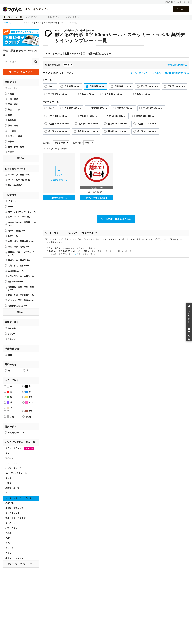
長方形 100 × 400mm (58, 131)
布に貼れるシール (16, 271)
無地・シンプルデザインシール (22, 212)
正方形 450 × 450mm (58, 116)
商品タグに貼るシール (18, 306)
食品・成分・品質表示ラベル (21, 241)
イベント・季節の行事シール (21, 300)
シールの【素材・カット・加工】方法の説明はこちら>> (78, 54)
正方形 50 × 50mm (176, 86)
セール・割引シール (17, 231)
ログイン (181, 9)
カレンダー (10, 548)
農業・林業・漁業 (16, 147)
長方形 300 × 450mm (118, 131)
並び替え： (48, 143)
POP (8, 538)
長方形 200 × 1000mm (88, 131)
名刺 (7, 453)
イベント (12, 201)
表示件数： (78, 143)
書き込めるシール (16, 282)
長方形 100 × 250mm (147, 124)
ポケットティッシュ (14, 558)
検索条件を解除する (177, 65)
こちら (76, 254)
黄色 (29, 397)
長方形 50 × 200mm (142, 94)
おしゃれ (12, 328)
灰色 (10, 417)
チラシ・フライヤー (20, 448)
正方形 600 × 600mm (87, 116)
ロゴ (10, 355)
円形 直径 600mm (125, 108)
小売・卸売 (13, 88)
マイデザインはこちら (21, 72)
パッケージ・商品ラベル (19, 175)
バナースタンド (12, 528)
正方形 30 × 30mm (149, 86)
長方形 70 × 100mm (113, 94)
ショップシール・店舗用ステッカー (22, 224)
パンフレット (11, 463)
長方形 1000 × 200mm (58, 124)
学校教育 (12, 120)
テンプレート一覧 (13, 17)
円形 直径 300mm (72, 108)
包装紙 (8, 533)
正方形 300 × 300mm (153, 108)
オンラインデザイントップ (20, 564)
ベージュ (10, 410)
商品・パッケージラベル (19, 217)
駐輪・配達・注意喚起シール (21, 295)
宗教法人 (12, 142)
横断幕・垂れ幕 (12, 488)
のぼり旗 (9, 503)
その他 (11, 152)
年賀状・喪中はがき (14, 508)
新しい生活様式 (15, 185)
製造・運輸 (13, 126)
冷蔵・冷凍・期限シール (19, 247)
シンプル (12, 334)
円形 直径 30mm (72, 86)
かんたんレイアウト (17, 433)
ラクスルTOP (169, 2)
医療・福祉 (13, 104)
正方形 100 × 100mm (58, 94)
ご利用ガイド (52, 17)
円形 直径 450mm (99, 108)
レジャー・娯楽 (15, 136)
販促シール (13, 236)
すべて (51, 86)
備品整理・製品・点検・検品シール (21, 288)
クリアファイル (12, 513)
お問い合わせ (72, 17)
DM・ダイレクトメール (16, 473)
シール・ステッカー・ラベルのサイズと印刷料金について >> (160, 73)
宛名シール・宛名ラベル (19, 260)
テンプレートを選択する (97, 198)
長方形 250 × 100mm (116, 116)
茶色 (29, 411)
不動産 (11, 94)
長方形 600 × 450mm (118, 124)
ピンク (30, 403)
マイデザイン (33, 17)
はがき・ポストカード (15, 468)
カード (8, 493)
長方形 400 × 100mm (146, 116)
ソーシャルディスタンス (19, 180)
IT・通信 (12, 131)
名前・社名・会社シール (19, 266)
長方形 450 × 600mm (147, 131)
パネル (8, 483)
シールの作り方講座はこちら (116, 219)
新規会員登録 (183, 2)
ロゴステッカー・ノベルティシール (21, 253)
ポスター (9, 478)
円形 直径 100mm (123, 86)
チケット (9, 553)
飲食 (10, 115)
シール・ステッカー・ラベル (18, 498)
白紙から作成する (59, 198)
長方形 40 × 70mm (86, 94)
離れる (67, 65)
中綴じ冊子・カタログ (15, 518)
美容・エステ (14, 110)
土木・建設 (13, 99)
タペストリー (11, 523)
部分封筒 (9, 458)
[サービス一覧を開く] (167, 9)
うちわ (8, 543)
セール (11, 207)
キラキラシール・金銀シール (21, 276)
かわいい (12, 339)
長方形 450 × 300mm (88, 124)
